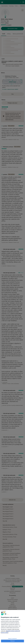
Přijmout (12, 641)
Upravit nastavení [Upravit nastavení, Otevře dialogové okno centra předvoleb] (13, 639)
